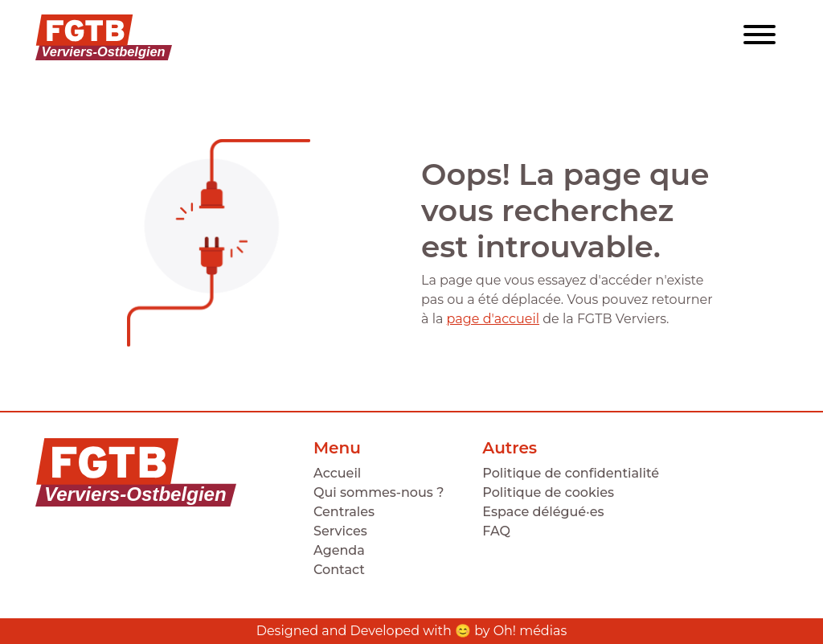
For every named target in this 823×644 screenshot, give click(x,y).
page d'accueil (493, 319)
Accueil (337, 473)
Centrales (344, 512)
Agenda (339, 550)
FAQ (496, 531)
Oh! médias (530, 631)
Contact (339, 570)
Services (340, 531)
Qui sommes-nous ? (379, 492)
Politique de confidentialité (571, 473)
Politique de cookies (548, 492)
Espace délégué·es (543, 512)
